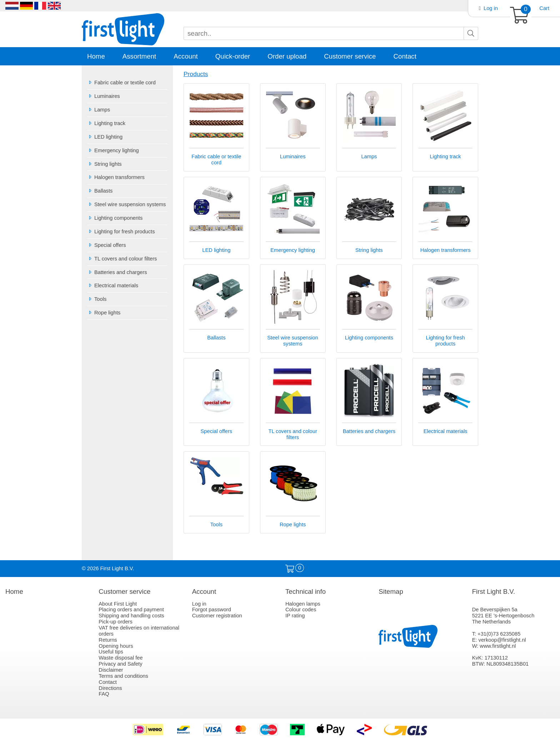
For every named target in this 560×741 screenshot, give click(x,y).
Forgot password (212, 610)
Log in (491, 8)
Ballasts (100, 191)
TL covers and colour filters (122, 259)
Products (196, 74)
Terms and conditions (123, 676)
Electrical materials (113, 285)
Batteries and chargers (117, 272)
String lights (104, 164)
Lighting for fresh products (121, 232)
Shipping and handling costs (131, 616)
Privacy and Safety (120, 664)
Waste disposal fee (121, 658)
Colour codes (301, 610)
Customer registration (217, 616)
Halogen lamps (303, 604)
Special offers (107, 245)
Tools (97, 299)
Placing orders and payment (131, 610)
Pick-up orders (116, 622)
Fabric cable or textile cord (121, 83)
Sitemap (391, 591)
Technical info (306, 591)
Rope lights (104, 313)
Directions (110, 688)
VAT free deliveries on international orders (139, 631)
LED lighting (105, 137)
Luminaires (104, 96)
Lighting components (115, 218)
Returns (108, 640)
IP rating (295, 616)
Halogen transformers (116, 177)
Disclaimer (111, 670)
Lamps (99, 110)
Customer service (350, 56)
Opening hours (116, 646)
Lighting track (106, 123)
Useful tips (111, 652)
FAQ (104, 694)
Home (96, 56)
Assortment (139, 56)
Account (186, 56)
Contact (405, 56)
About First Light (118, 604)
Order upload (287, 56)
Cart (544, 8)
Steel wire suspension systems (126, 204)
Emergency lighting (113, 150)
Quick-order (233, 56)
